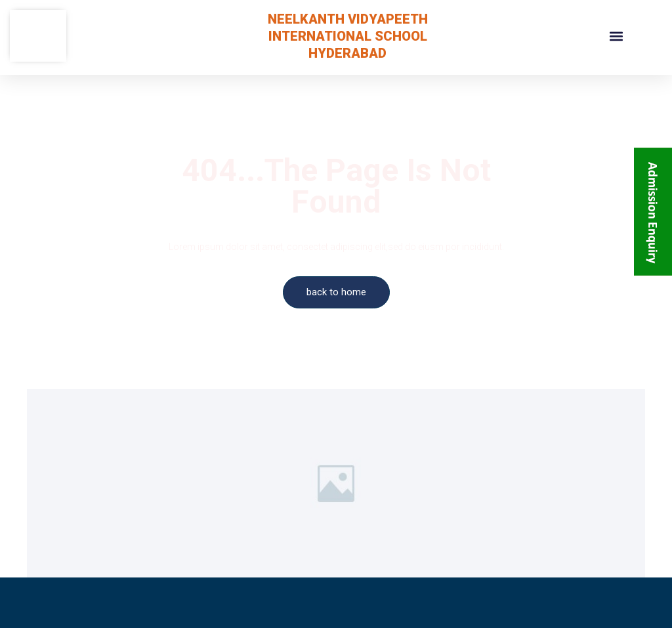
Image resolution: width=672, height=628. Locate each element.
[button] (616, 36)
